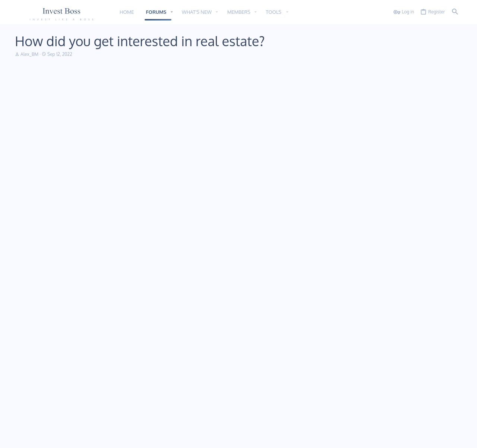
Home (172, 355)
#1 (455, 88)
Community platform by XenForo (76, 417)
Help (420, 438)
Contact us (177, 382)
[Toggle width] (20, 438)
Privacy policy (397, 438)
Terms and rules (363, 438)
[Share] (445, 88)
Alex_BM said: (97, 169)
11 (34, 438)
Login (322, 355)
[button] (171, 12)
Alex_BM (43, 108)
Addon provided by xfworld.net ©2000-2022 (60, 423)
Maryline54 (43, 173)
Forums (173, 369)
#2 (454, 154)
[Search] (455, 12)
